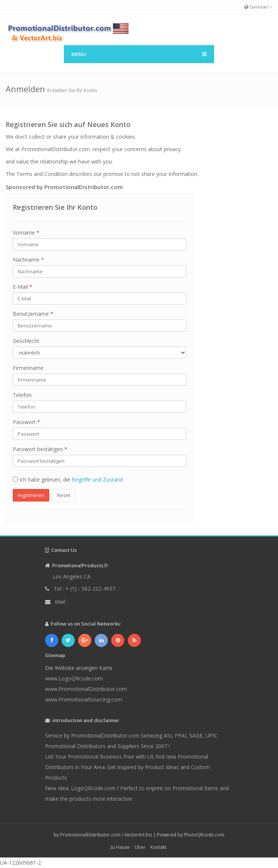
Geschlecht (26, 341)
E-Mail (23, 287)
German (258, 7)
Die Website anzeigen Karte (79, 668)
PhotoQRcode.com (204, 835)
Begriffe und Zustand (97, 479)
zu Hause (120, 847)
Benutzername (33, 314)
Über (140, 847)
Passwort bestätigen (40, 449)
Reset (64, 495)
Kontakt (158, 847)
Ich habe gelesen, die (68, 479)
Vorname (26, 233)
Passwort (26, 422)
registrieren (31, 495)
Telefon (22, 395)
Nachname (28, 260)
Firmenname (28, 368)
